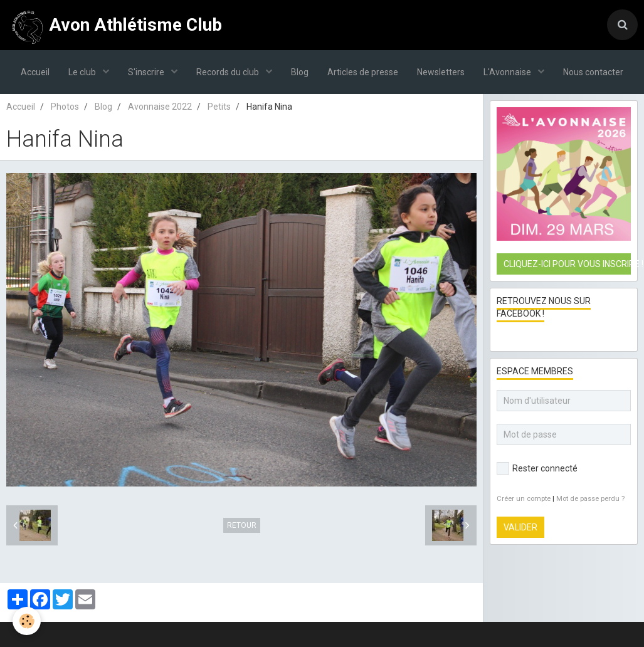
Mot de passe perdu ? (590, 499)
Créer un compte (524, 499)
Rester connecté (537, 468)
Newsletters (441, 72)
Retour (242, 525)
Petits (219, 107)
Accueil (35, 72)
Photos (65, 107)
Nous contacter (593, 72)
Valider (520, 527)
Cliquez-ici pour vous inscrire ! (567, 264)
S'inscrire (147, 72)
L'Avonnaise (508, 72)
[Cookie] (27, 621)
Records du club (229, 72)
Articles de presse (363, 72)
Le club (83, 72)
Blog (300, 72)
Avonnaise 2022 (160, 107)
